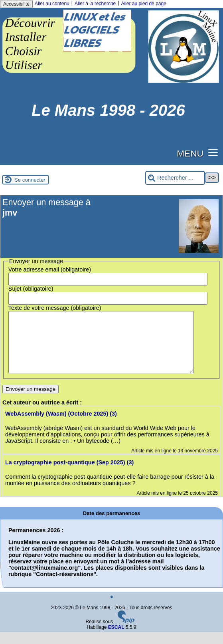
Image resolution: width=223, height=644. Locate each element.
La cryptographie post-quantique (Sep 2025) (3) (69, 474)
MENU (190, 153)
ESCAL (116, 639)
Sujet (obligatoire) (31, 289)
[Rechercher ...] (175, 178)
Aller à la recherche (95, 4)
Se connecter (30, 180)
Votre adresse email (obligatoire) (50, 269)
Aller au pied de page (143, 4)
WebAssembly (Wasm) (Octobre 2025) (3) (61, 426)
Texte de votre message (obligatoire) (55, 308)
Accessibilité (16, 4)
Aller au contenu (52, 4)
